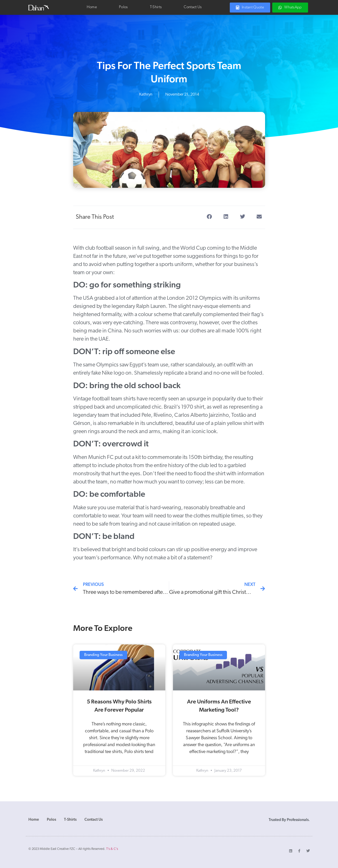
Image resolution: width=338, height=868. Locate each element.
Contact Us (193, 7)
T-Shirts (156, 7)
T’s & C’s (112, 849)
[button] (209, 217)
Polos (123, 7)
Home (92, 7)
